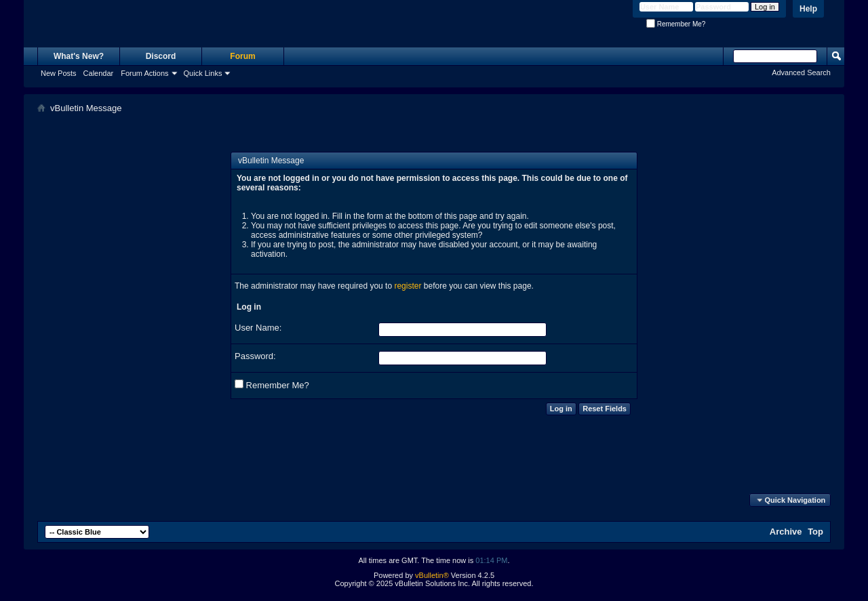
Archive (786, 532)
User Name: (258, 328)
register (408, 286)
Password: (255, 356)
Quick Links (203, 73)
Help (808, 9)
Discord (161, 56)
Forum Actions (144, 73)
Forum (242, 56)
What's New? (79, 56)
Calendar (99, 73)
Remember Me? (676, 24)
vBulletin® (432, 575)
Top (815, 532)
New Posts (59, 73)
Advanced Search (801, 72)
